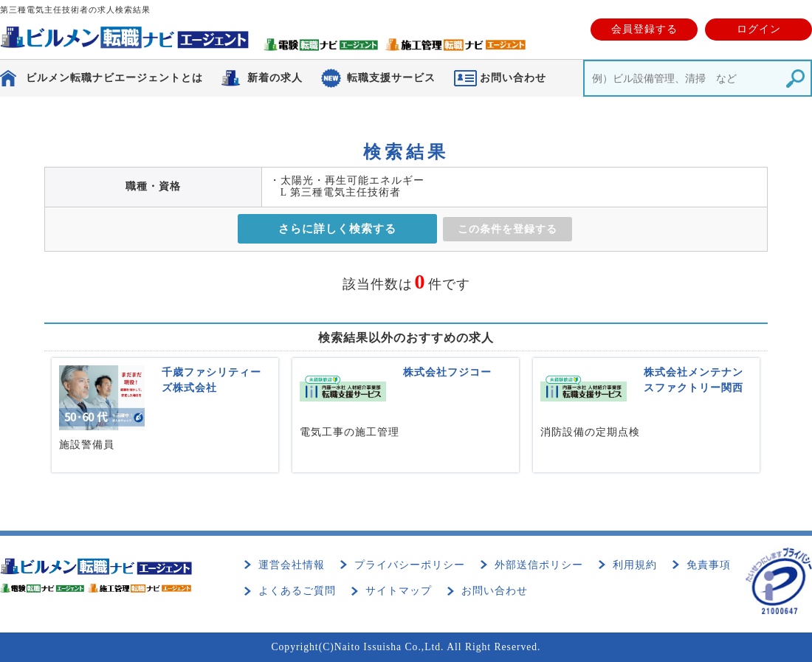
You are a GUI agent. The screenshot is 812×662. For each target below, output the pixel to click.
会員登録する (644, 29)
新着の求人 (275, 78)
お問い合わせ (495, 591)
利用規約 (635, 565)
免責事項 (709, 565)
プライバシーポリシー (410, 565)
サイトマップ (399, 591)
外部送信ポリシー (539, 565)
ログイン (759, 29)
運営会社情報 (292, 565)
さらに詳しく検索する (337, 229)
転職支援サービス (391, 78)
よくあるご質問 (297, 591)
